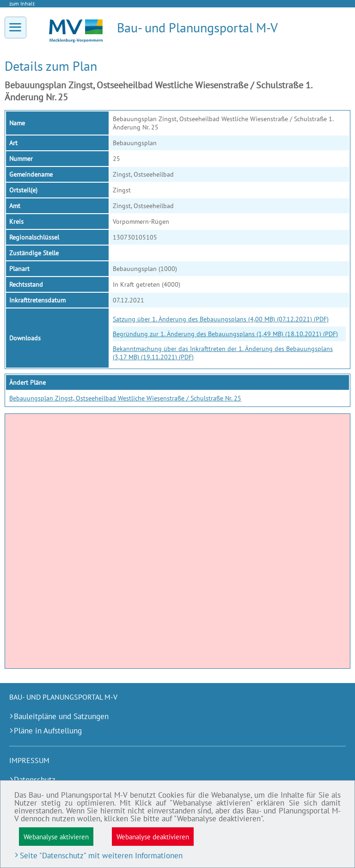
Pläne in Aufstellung (48, 731)
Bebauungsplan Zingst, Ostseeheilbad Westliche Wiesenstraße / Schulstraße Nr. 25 (125, 398)
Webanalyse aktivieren (56, 837)
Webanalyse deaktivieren (153, 837)
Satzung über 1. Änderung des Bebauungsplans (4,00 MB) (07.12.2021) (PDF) (221, 319)
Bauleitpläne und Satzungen (61, 716)
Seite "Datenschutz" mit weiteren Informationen (101, 856)
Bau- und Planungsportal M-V (197, 28)
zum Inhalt (22, 3)
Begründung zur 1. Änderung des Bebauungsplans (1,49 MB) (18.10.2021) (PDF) (225, 334)
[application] (177, 541)
